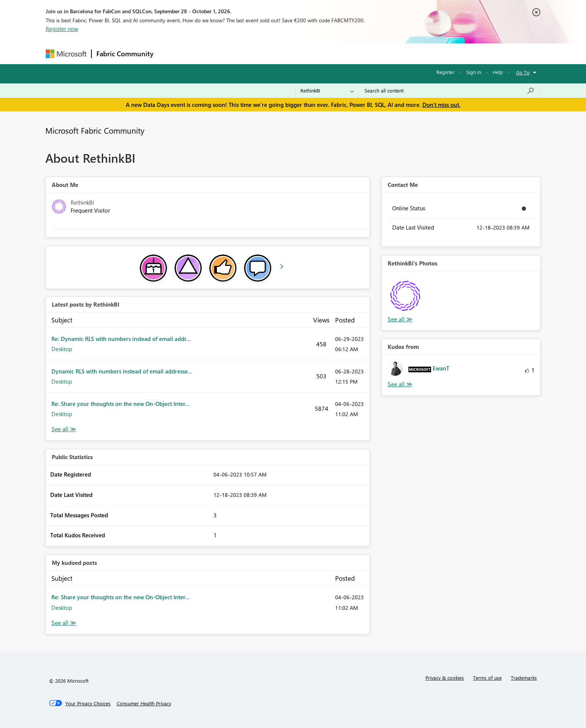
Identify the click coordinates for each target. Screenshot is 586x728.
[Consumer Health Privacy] (144, 703)
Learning (331, 53)
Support (363, 53)
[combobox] (449, 91)
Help (498, 72)
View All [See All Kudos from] (400, 384)
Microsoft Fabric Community (95, 130)
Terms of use (487, 678)
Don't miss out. (441, 105)
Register (445, 72)
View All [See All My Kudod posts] (64, 623)
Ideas (235, 53)
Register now (62, 29)
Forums (171, 53)
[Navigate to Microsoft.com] (66, 54)
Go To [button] (523, 72)
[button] (406, 296)
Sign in (474, 72)
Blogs (302, 53)
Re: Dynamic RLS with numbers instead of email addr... (121, 339)
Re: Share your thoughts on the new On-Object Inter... (121, 404)
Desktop (62, 349)
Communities (268, 53)
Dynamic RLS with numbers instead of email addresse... (122, 371)
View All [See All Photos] (400, 319)
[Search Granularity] (327, 91)
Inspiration (204, 53)
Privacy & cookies (445, 678)
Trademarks (524, 678)
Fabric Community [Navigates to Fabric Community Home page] (125, 54)
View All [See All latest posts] (64, 429)
